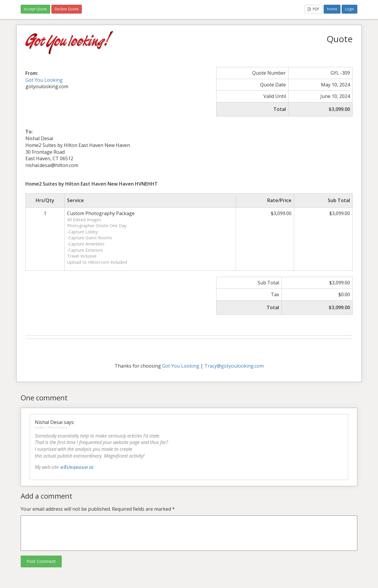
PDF (313, 9)
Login (350, 9)
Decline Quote (67, 9)
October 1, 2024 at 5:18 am (51, 427)
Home (332, 9)
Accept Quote (35, 9)
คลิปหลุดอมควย (76, 467)
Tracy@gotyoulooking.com (234, 366)
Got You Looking (44, 80)
